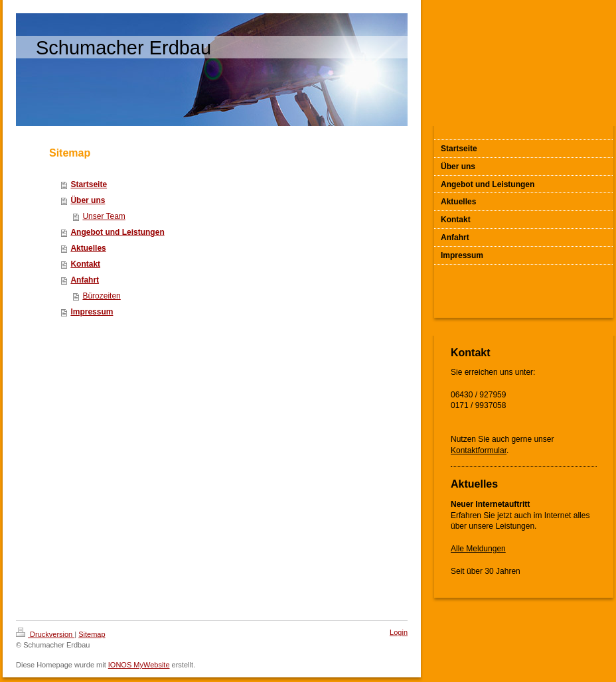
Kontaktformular (479, 450)
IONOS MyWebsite (139, 665)
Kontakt (85, 264)
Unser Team (104, 216)
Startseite (89, 184)
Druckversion (45, 634)
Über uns (88, 200)
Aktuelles (88, 248)
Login (399, 632)
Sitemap (92, 634)
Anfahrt (85, 280)
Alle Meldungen (478, 549)
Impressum (92, 312)
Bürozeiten (101, 296)
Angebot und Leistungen (117, 232)
